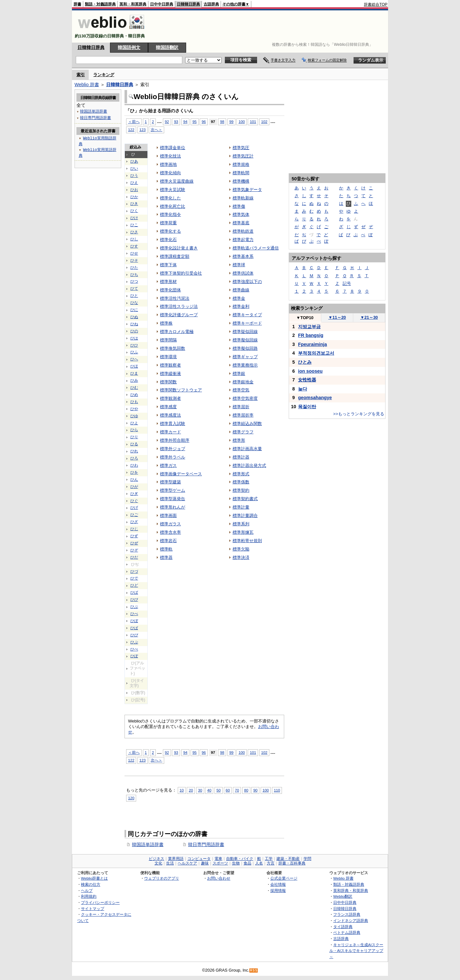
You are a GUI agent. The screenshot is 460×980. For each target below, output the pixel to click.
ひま (134, 373)
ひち (134, 275)
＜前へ (134, 121)
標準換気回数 (173, 348)
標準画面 (168, 515)
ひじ (134, 529)
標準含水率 (170, 532)
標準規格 (241, 164)
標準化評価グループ (179, 315)
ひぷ (134, 642)
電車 (218, 859)
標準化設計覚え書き (179, 248)
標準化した (170, 198)
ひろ (134, 458)
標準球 (239, 265)
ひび (134, 600)
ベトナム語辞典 (347, 932)
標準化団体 (170, 290)
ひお (134, 190)
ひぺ (134, 649)
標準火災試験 (173, 190)
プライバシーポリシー (100, 902)
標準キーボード (247, 323)
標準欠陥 (241, 549)
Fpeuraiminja (313, 344)
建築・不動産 (288, 859)
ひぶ (134, 607)
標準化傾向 (170, 173)
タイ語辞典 (343, 927)
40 (209, 790)
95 (195, 121)
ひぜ (134, 543)
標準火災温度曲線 (177, 181)
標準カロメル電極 (177, 332)
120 (131, 798)
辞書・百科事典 (292, 863)
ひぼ (134, 621)
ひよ (134, 423)
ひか (134, 197)
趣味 (205, 863)
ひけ (134, 218)
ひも (134, 402)
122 (131, 130)
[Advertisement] (270, 26)
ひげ (134, 508)
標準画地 (168, 164)
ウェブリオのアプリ (162, 878)
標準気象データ (247, 190)
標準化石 (168, 240)
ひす (134, 246)
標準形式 (241, 474)
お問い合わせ (219, 878)
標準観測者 (170, 398)
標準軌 (166, 549)
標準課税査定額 (175, 256)
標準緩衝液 (170, 374)
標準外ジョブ (173, 449)
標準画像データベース (181, 474)
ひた (134, 268)
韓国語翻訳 (167, 47)
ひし (134, 239)
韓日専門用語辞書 (206, 844)
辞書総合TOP (376, 5)
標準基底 (241, 223)
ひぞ (134, 550)
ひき (134, 204)
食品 (247, 863)
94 (185, 121)
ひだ (134, 557)
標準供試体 (243, 273)
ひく (134, 211)
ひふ (134, 352)
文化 (158, 863)
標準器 (166, 557)
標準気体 (241, 214)
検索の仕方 (91, 884)
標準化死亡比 (173, 206)
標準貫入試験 (173, 424)
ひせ (134, 253)
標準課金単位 (173, 148)
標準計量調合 (245, 515)
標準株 (166, 323)
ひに (134, 310)
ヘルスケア (187, 863)
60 (228, 790)
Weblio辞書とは (94, 878)
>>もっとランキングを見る (359, 414)
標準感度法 (170, 415)
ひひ (134, 345)
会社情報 (278, 884)
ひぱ (134, 628)
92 (167, 121)
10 (182, 790)
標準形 (239, 440)
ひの (134, 331)
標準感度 (168, 407)
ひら (134, 430)
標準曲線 (241, 290)
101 (253, 121)
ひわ (134, 465)
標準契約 (241, 490)
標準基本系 (243, 256)
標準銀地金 (243, 382)
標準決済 (241, 557)
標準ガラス (170, 524)
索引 (81, 75)
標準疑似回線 (245, 332)
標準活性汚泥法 (175, 298)
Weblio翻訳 (343, 896)
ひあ (134, 161)
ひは (134, 338)
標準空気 (241, 390)
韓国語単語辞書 (148, 844)
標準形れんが (173, 507)
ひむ (134, 388)
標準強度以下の (247, 282)
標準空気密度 (245, 398)
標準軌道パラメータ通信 (256, 248)
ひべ (134, 614)
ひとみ (305, 362)
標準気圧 (241, 148)
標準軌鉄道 (243, 231)
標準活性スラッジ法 (179, 306)
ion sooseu (310, 371)
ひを (134, 472)
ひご (134, 515)
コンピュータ (199, 859)
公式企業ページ (284, 878)
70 (237, 790)
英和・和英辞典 (133, 4)
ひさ (134, 232)
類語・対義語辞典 (100, 4)
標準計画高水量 (247, 449)
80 (246, 790)
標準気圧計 (243, 156)
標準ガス (168, 465)
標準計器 (241, 457)
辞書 (77, 4)
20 (191, 790)
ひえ (134, 183)
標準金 (239, 298)
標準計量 (241, 507)
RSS (254, 970)
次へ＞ (156, 130)
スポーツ (220, 863)
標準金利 (241, 306)
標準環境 (168, 357)
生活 (170, 863)
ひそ (134, 260)
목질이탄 (307, 407)
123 (142, 130)
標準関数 (168, 382)
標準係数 (241, 482)
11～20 (337, 317)
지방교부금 (309, 327)
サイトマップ (93, 909)
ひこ (134, 225)
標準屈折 (241, 407)
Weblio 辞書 (87, 85)
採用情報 (278, 890)
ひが (134, 487)
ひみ (134, 380)
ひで (134, 578)
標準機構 (241, 181)
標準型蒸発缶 (173, 499)
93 (176, 121)
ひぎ (134, 494)
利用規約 (89, 896)
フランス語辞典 (347, 914)
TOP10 (305, 318)
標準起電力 (243, 240)
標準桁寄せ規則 (247, 541)
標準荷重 (168, 223)
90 (255, 790)
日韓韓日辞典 (188, 4)
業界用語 (176, 859)
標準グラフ (243, 432)
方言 (271, 863)
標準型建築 (170, 482)
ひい (134, 168)
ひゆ (134, 416)
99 (231, 121)
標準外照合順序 (175, 440)
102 (264, 121)
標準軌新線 (243, 198)
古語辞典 (211, 4)
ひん (134, 480)
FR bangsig (311, 335)
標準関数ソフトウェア (181, 390)
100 (241, 121)
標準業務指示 (245, 365)
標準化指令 (170, 214)
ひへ (134, 359)
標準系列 (241, 524)
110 (277, 790)
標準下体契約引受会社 (181, 273)
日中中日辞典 (162, 4)
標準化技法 (170, 156)
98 (222, 121)
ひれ (134, 451)
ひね (134, 324)
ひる (134, 444)
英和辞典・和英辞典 (351, 890)
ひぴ (134, 635)
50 (219, 790)
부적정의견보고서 (316, 353)
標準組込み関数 (247, 424)
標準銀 (239, 374)
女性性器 (307, 380)
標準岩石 (168, 541)
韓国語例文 (129, 47)
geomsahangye (315, 398)
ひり (134, 437)
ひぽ (134, 656)
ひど (134, 585)
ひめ (134, 395)
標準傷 (239, 206)
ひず (134, 536)
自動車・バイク (240, 859)
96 (204, 121)
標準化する (170, 231)
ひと (134, 296)
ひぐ (134, 501)
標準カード (170, 432)
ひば (134, 592)
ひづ (134, 571)
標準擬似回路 (245, 348)
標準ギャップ (245, 357)
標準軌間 (241, 173)
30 (200, 790)
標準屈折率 (243, 415)
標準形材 (168, 282)
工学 (269, 859)
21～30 (369, 317)
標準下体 (168, 265)
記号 (347, 283)
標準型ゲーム (173, 490)
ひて (134, 288)
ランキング (104, 75)
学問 (307, 859)
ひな (134, 303)
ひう (134, 176)
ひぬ (134, 317)
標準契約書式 (245, 499)
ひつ (134, 281)
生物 (236, 863)
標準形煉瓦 (243, 532)
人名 (259, 863)
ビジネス (156, 859)
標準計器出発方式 (249, 465)
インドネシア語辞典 (351, 920)
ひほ (134, 366)
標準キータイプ (247, 315)
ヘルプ (87, 890)
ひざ (134, 522)
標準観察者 (170, 365)
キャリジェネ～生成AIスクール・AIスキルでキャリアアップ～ (356, 951)
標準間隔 (168, 340)
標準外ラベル (173, 457)
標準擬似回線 (245, 340)
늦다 (303, 389)
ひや (134, 409)
